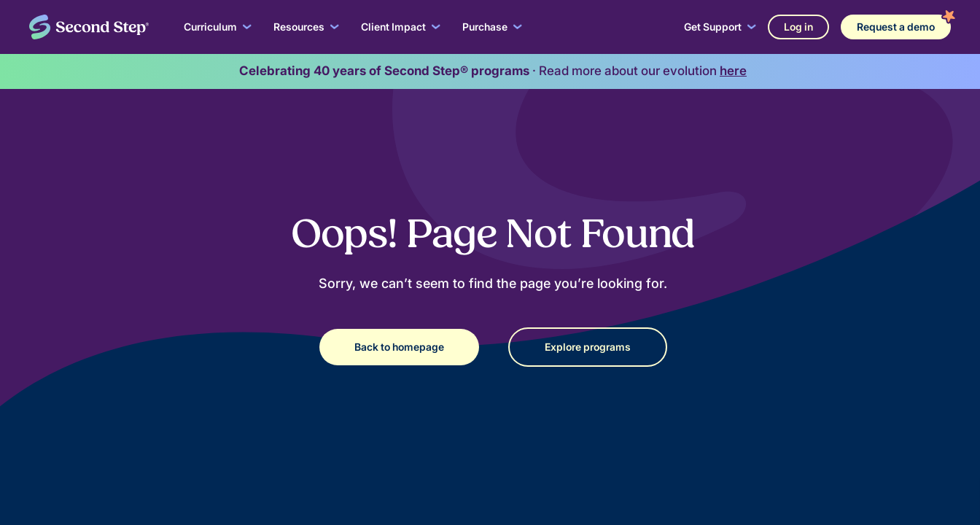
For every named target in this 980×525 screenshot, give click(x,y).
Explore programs (588, 347)
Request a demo (896, 27)
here (733, 71)
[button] (218, 27)
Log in (798, 27)
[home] (89, 27)
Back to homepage (399, 347)
